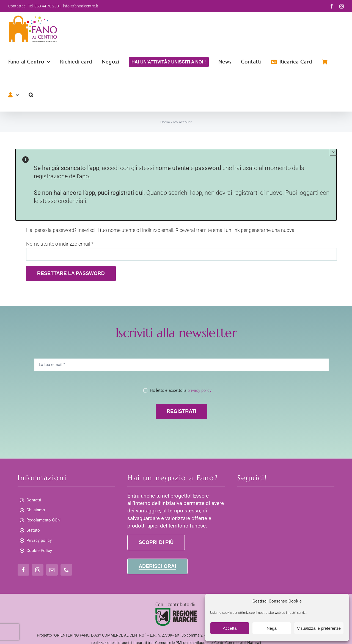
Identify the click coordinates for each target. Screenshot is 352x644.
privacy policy (200, 390)
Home (165, 122)
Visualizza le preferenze (319, 628)
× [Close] (333, 152)
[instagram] (38, 570)
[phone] (66, 570)
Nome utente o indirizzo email (60, 244)
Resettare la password (71, 273)
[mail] (52, 570)
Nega (272, 628)
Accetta (230, 628)
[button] (31, 95)
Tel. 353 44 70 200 (43, 6)
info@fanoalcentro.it (81, 6)
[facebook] (23, 570)
